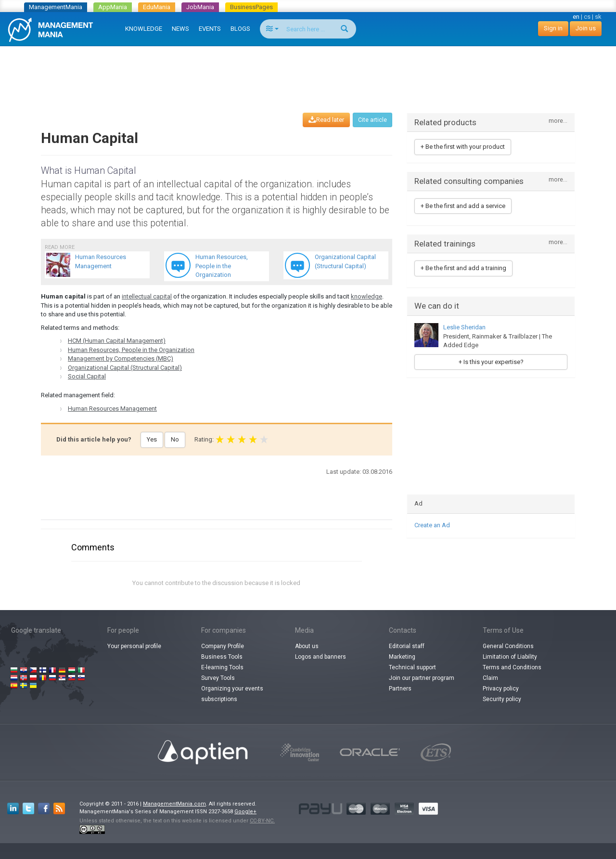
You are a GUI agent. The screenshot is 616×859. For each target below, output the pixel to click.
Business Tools (222, 657)
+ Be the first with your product (463, 147)
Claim (490, 678)
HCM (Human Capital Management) (117, 341)
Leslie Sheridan (464, 327)
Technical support (412, 667)
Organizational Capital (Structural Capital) (125, 368)
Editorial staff (407, 646)
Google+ (245, 812)
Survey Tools (218, 678)
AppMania (113, 7)
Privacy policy (501, 689)
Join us (586, 28)
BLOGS (240, 29)
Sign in (553, 28)
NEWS (180, 29)
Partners (400, 689)
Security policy (502, 699)
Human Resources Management (112, 409)
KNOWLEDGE (144, 29)
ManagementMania (56, 7)
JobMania (200, 7)
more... (558, 121)
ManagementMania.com (174, 804)
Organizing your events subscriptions (232, 694)
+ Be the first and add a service (463, 206)
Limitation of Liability (510, 657)
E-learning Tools (222, 667)
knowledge (366, 296)
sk (598, 17)
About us (307, 646)
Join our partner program (422, 678)
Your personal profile (134, 646)
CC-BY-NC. (262, 821)
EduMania (157, 7)
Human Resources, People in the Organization (131, 350)
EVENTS (210, 29)
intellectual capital (147, 296)
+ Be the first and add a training (463, 268)
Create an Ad (432, 525)
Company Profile (223, 646)
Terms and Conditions (512, 667)
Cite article (372, 120)
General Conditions (508, 646)
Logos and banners (321, 657)
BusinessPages (251, 7)
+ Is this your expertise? (491, 362)
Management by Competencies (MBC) (121, 358)
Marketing (402, 657)
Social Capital (87, 376)
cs (587, 17)
